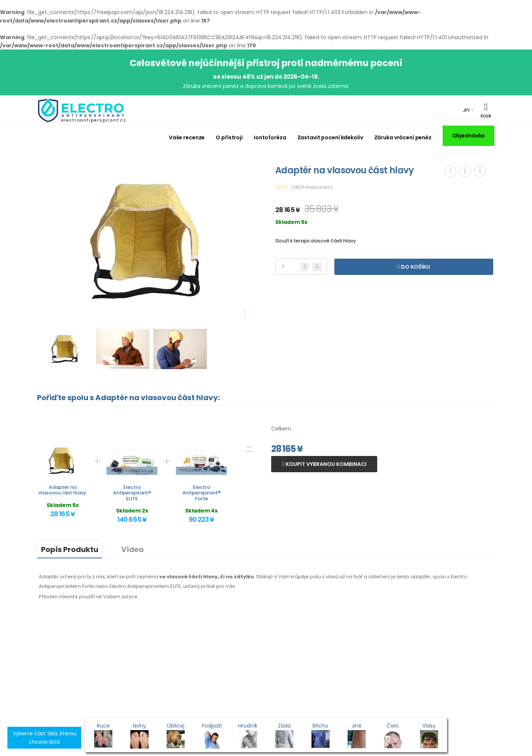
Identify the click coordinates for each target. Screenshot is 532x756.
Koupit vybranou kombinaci (325, 464)
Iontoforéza (270, 137)
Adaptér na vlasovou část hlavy (63, 490)
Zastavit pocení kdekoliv (330, 137)
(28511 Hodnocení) (312, 187)
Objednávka (469, 136)
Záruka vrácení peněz (403, 137)
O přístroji (229, 137)
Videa (132, 549)
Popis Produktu (70, 549)
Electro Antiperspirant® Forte (202, 493)
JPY (466, 110)
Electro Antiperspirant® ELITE (132, 493)
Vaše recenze (187, 137)
